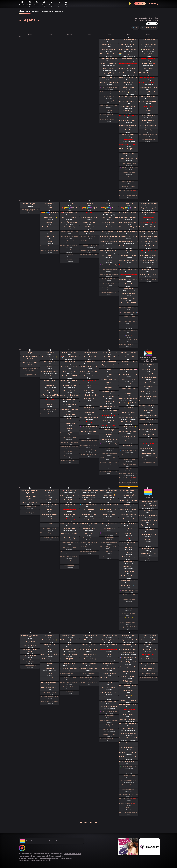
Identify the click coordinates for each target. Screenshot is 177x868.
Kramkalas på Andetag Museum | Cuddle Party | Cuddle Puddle (89, 668)
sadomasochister (24, 856)
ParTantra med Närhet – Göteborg (129, 63)
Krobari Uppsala (129, 538)
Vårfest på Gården (129, 87)
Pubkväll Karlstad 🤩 (109, 495)
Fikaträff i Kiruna (148, 106)
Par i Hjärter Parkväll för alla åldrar (109, 115)
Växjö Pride (50, 208)
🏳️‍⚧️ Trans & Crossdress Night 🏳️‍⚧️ (129, 312)
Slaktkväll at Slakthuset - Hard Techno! (129, 158)
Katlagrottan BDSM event (129, 733)
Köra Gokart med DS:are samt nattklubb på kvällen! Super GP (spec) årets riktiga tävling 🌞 (129, 686)
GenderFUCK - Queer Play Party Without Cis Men (109, 524)
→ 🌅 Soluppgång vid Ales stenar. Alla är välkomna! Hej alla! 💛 (148, 49)
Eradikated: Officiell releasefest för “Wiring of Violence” (109, 236)
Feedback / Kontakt (58, 859)
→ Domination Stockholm (129, 44)
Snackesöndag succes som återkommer (148, 135)
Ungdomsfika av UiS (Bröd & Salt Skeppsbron (69, 217)
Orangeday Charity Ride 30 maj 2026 (129, 649)
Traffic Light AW (109, 725)
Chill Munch (148, 539)
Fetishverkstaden (148, 68)
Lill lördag (69, 259)
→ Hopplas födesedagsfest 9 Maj (148, 208)
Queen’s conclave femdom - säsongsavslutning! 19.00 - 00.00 (129, 279)
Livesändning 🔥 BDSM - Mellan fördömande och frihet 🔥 (129, 403)
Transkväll (69, 645)
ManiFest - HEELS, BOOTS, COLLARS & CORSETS (129, 752)
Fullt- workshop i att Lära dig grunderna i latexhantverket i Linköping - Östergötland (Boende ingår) (129, 374)
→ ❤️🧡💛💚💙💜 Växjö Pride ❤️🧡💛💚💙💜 (69, 208)
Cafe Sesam (50, 222)
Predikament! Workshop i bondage (148, 260)
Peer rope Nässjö (129, 519)
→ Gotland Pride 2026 (89, 357)
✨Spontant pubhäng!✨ (129, 427)
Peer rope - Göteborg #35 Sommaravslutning (148, 420)
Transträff (50, 678)
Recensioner (59, 11)
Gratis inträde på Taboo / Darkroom (69, 232)
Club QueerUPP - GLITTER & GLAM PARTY (129, 303)
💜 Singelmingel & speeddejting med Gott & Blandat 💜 (89, 427)
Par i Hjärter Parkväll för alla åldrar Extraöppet (69, 461)
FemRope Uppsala (89, 422)
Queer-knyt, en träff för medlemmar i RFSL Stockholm (129, 510)
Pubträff (109, 227)
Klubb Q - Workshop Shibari (89, 217)
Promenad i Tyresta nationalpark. (129, 236)
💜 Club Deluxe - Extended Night (109, 87)
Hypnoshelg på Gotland (109, 640)
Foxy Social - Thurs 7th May (89, 246)
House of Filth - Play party (69, 654)
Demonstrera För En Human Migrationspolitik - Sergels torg (148, 255)
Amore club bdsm (129, 714)
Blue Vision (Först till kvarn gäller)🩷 (148, 458)
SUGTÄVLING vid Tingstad (148, 279)
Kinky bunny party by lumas (129, 780)
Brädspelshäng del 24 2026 (148, 520)
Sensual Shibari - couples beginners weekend (129, 213)
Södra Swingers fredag (109, 734)
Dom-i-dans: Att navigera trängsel (129, 705)
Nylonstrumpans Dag (109, 365)
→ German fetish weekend (89, 352)
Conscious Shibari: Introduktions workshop (129, 232)
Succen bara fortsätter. (129, 186)
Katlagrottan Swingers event (129, 177)
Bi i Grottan (129, 365)
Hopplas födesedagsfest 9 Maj (129, 241)
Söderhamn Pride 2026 (69, 635)
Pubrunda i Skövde (129, 571)
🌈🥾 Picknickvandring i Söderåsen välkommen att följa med (129, 657)
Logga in (140, 4)
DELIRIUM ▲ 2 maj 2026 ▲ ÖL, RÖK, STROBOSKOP (129, 149)
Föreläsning (109, 387)
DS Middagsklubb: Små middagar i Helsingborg (129, 495)
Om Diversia (43, 859)
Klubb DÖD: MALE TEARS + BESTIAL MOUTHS (69, 524)
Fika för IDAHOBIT (148, 444)
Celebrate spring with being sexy (129, 144)
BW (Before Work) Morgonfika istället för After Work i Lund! (69, 640)
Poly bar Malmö (50, 376)
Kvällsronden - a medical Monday (30, 363)
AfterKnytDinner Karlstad (109, 63)
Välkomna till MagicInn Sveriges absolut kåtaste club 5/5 (50, 246)
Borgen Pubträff (89, 232)
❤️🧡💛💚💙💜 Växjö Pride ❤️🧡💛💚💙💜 (50, 213)
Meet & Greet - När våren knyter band (89, 371)
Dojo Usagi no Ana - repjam (30, 502)
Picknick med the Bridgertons (148, 222)
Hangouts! (50, 649)
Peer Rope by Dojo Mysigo (109, 411)
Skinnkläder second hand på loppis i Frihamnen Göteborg (129, 73)
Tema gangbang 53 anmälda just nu (50, 538)
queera (39, 856)
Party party (129, 469)
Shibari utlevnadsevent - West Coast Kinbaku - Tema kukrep (129, 78)
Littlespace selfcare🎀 (148, 213)
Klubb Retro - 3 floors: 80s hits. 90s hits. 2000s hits (129, 757)
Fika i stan (129, 529)
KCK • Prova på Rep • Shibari (148, 92)
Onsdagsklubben (69, 414)
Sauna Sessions (148, 544)
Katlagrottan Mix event (129, 604)
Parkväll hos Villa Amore (129, 613)
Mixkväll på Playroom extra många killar (109, 251)
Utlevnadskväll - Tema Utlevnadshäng (69, 395)
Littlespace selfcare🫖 (148, 63)
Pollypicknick (109, 382)
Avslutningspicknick (148, 434)
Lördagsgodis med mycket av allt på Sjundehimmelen (129, 308)
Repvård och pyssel (109, 213)
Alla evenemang (25, 12)
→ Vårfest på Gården (148, 54)
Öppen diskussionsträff (30, 645)
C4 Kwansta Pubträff (109, 255)
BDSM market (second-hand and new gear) (109, 54)
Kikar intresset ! (129, 139)
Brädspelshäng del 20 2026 (148, 236)
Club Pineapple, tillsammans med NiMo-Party (129, 321)
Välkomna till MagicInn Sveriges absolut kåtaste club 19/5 (50, 533)
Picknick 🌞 (129, 695)
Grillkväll (109, 654)
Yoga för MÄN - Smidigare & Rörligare (69, 222)
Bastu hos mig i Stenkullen (109, 425)
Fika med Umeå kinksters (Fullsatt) (50, 500)
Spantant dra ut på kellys (129, 446)
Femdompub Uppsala (109, 222)
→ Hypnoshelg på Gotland (129, 640)
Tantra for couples (129, 681)
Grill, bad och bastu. (129, 691)
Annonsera (69, 859)
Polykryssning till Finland (109, 379)
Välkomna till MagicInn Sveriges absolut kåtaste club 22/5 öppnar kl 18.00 (109, 547)
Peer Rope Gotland (50, 400)
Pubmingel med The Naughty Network (109, 241)
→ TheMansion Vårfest (129, 40)
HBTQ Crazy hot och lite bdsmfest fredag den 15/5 (109, 458)
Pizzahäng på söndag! (148, 120)
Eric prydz (109, 260)
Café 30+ (89, 213)
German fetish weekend (69, 352)
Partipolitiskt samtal (129, 412)
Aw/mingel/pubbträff (109, 44)
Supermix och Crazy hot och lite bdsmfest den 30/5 (129, 794)
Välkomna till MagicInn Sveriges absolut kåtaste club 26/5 (50, 697)
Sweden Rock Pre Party (129, 135)
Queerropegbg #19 (109, 664)
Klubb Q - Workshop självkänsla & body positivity (50, 654)
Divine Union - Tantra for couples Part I (129, 524)
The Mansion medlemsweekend (109, 490)
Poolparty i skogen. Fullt (129, 676)
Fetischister (68, 854)
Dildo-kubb (109, 374)
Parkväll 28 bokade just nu (109, 292)
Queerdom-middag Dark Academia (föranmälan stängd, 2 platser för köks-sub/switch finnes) (148, 448)
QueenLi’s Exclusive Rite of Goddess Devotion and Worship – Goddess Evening (129, 284)
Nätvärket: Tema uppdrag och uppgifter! (129, 102)
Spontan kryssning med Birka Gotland (89, 395)
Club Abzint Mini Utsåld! (129, 298)
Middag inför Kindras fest (129, 700)
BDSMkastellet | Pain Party (129, 422)
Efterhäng (69, 428)
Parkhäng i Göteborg (129, 557)
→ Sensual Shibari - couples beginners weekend (148, 203)
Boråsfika (30, 352)
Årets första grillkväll (69, 371)
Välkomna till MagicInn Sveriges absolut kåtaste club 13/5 (69, 447)
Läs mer (62, 856)
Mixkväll (129, 808)
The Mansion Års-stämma (129, 514)
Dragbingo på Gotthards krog (50, 687)
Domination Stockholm (109, 49)
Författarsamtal (89, 398)
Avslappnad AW (89, 519)
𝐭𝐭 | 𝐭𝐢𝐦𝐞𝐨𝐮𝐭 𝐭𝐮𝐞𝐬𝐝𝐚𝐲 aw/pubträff (50, 514)
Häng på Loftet (129, 251)
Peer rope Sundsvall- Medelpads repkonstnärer (50, 371)
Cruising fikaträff (129, 653)
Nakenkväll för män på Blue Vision (89, 241)
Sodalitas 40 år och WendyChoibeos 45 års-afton (89, 664)
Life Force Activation (148, 530)
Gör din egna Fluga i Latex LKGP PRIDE (69, 505)
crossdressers (76, 854)
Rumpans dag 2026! (89, 362)
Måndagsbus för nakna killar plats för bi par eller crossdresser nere (109, 92)
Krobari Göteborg (69, 519)
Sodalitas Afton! (89, 408)
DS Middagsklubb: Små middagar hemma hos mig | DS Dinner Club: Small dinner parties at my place (129, 49)
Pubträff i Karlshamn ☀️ (89, 654)
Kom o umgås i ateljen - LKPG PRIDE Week (30, 491)
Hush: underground (109, 528)
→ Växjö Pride (69, 203)
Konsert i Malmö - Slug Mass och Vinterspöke (69, 381)
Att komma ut (148, 410)
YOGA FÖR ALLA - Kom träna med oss (69, 533)
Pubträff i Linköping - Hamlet (109, 83)
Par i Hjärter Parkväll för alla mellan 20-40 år (89, 455)
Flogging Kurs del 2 (129, 83)
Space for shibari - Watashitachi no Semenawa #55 (148, 227)
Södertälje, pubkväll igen (129, 748)
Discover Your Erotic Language (109, 78)
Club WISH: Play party (89, 645)
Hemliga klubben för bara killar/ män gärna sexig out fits (50, 250)
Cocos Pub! (129, 130)
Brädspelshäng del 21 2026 (89, 367)
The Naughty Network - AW (109, 59)
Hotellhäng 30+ (89, 412)
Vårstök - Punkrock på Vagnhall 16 (129, 246)
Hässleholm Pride (129, 505)
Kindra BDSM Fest (129, 729)
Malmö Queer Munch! (69, 405)
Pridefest (109, 435)
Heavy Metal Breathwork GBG (148, 241)
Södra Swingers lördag (129, 789)
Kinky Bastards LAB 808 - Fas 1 (109, 439)
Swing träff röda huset (129, 182)
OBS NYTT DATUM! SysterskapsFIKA (148, 73)
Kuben (50, 241)
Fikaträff (148, 111)
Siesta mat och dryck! (129, 293)
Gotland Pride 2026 (69, 362)
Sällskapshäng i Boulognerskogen (129, 724)
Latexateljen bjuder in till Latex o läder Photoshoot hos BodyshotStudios (148, 251)
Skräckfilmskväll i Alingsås (129, 274)
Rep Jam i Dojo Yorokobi (148, 97)
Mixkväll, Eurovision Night (129, 464)
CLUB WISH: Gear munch (69, 390)
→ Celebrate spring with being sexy (148, 59)
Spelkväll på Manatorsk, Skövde (109, 406)
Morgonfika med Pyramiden (89, 490)
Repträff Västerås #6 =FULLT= (148, 429)
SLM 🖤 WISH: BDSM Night (148, 125)
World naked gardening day (129, 59)
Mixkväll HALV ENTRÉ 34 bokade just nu (129, 344)
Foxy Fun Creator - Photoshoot (50, 701)
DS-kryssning (129, 552)
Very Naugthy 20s (129, 566)
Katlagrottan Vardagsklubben (109, 101)
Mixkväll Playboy (129, 289)
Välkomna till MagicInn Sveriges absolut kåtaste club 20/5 (69, 556)
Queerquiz (89, 385)
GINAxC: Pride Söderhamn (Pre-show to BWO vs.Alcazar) (129, 762)
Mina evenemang (47, 11)
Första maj (109, 110)
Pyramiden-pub (50, 385)
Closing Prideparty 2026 (129, 662)
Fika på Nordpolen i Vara (148, 659)
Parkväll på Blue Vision (129, 172)
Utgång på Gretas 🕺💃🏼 (129, 585)
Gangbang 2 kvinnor (69, 456)
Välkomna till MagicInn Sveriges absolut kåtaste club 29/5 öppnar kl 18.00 (109, 720)
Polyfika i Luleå (30, 641)
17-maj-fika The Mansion (148, 439)
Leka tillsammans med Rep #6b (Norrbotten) (129, 222)
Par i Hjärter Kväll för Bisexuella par (89, 552)
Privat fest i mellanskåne (129, 436)
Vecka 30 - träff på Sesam (89, 514)
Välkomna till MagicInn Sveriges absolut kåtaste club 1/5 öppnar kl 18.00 (109, 106)
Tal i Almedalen (129, 408)
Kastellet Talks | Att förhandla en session (69, 659)
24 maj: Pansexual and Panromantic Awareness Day (39, 841)
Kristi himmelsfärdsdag (89, 450)
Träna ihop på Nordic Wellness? (89, 431)
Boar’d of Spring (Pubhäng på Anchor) (89, 649)
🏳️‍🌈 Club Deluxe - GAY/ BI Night (129, 450)
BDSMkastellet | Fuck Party (129, 106)
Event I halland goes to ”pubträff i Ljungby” (129, 97)
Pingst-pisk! (129, 548)
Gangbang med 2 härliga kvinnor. (148, 678)
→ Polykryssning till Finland (129, 362)
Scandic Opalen (89, 533)
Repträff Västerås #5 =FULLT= (148, 102)
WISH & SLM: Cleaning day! (148, 664)
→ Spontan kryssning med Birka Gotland (109, 362)
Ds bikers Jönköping (69, 509)
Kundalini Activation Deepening (30, 497)
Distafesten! (129, 533)
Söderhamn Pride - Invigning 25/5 (30, 636)
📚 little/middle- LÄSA (69, 490)
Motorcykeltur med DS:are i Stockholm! (148, 83)
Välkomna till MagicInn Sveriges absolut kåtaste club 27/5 (69, 682)
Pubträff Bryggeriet (129, 111)
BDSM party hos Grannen (129, 576)
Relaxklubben (69, 255)
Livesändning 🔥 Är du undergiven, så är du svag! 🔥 (129, 92)
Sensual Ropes (109, 697)
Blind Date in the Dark (109, 416)
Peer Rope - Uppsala (148, 246)
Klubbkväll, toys (109, 430)
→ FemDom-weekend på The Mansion (129, 645)
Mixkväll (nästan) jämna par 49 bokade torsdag (109, 119)
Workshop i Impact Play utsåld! (129, 227)
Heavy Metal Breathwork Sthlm (89, 417)
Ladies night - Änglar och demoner (129, 743)
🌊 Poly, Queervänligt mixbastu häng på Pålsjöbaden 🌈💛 (89, 505)
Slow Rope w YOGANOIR (148, 506)
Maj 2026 (29, 20)
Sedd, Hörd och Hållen (129, 379)
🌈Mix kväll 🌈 (129, 335)
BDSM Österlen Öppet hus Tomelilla (148, 116)
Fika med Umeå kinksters (50, 227)
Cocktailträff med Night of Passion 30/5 (129, 719)
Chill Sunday (148, 130)
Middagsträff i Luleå (69, 400)
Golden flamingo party (109, 420)
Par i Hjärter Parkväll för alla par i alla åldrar (109, 288)
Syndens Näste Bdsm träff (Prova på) (129, 738)
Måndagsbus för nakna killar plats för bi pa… (30, 210)
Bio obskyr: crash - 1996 (30, 656)
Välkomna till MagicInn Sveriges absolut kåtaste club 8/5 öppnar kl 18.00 (109, 274)
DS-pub (109, 500)
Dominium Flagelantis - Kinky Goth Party (129, 120)
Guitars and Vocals (109, 246)
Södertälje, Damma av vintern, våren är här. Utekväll (129, 125)
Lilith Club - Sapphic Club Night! (109, 702)
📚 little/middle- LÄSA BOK (69, 213)
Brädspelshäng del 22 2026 (148, 415)
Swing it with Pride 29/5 (109, 687)
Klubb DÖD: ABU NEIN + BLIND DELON (109, 692)
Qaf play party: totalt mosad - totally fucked (129, 431)
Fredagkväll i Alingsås (109, 673)
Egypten (109, 370)
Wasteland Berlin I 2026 (148, 553)
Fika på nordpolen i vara (89, 381)
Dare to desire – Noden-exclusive (69, 409)
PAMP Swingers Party (109, 730)
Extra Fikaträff (89, 227)
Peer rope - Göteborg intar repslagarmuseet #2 (148, 391)
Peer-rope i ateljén (109, 659)
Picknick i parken (50, 495)
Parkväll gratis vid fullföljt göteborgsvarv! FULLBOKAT (129, 622)
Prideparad (129, 393)
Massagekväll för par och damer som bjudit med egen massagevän (89, 250)
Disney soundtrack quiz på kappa (50, 683)
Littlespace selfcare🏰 (148, 382)
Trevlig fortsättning (129, 562)
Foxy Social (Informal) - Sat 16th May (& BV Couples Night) (129, 473)
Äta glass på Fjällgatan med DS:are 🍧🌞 (148, 534)
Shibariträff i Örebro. (50, 381)
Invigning (69, 419)
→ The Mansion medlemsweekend (129, 491)
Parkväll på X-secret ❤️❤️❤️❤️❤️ (129, 191)
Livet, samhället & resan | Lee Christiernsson (109, 649)
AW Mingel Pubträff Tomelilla (109, 217)
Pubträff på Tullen (69, 500)
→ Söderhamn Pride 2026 (89, 635)
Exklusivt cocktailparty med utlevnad (129, 116)
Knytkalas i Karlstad (69, 385)
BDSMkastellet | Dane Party (129, 270)
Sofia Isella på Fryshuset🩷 (129, 370)
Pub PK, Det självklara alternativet (30, 357)
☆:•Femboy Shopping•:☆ (129, 672)
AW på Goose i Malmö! (109, 392)
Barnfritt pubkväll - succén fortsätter (148, 274)
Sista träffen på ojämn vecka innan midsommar (129, 331)
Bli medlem (152, 4)
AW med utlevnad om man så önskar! (109, 678)
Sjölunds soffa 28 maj (89, 659)
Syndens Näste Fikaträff (89, 495)
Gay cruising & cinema (109, 96)
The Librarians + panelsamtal (69, 367)
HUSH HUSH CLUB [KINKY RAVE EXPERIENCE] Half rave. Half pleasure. (109, 706)
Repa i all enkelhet (89, 390)
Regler (49, 859)
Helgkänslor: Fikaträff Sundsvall (129, 398)
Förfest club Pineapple (109, 283)
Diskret (33, 861)
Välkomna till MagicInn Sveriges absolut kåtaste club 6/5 (69, 245)
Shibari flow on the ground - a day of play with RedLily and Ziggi (129, 68)
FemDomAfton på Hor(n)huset (50, 505)
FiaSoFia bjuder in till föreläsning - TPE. (129, 543)
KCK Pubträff (109, 683)
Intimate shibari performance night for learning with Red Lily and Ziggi (89, 403)
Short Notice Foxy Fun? (148, 139)
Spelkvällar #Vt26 (69, 514)
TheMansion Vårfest (109, 40)
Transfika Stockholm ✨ (50, 217)
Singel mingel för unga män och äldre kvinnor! (129, 265)
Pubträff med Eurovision (129, 441)
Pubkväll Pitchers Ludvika (50, 362)
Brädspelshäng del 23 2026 (129, 500)
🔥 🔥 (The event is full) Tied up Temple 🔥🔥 (109, 509)
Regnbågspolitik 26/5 (50, 645)
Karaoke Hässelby (69, 227)
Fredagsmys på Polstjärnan (109, 73)
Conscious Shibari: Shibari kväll (129, 260)
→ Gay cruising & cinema (129, 163)
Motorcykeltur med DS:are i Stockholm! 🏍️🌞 (148, 515)
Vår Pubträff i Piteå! (129, 710)
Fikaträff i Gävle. (50, 236)
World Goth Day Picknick (148, 649)
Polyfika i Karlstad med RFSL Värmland (50, 395)
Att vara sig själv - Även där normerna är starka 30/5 (129, 667)
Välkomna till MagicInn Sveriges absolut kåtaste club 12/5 (50, 414)
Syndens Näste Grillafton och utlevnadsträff (129, 417)
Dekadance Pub (109, 401)
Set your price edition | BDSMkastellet (129, 581)
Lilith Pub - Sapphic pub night (109, 232)
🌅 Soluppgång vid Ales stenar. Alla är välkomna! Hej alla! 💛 (129, 54)
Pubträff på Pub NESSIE (69, 376)
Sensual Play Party (89, 222)
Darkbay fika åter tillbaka (129, 389)
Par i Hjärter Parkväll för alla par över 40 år (89, 255)
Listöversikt (36, 11)
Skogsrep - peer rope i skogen (148, 396)
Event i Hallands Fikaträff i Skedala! (30, 204)
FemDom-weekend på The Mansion (109, 645)
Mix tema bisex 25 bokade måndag (109, 467)
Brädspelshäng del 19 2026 (148, 87)
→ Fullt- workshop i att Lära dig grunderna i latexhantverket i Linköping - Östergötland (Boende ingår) (148, 377)
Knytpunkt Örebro (89, 376)
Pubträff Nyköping (109, 397)
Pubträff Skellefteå (109, 68)
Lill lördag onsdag (69, 566)
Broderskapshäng (89, 509)
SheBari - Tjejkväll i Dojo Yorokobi (129, 255)
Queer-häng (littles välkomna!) (148, 401)
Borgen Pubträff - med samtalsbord (89, 524)
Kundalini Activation (148, 265)
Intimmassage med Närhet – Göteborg (148, 78)
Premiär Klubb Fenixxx (129, 154)
